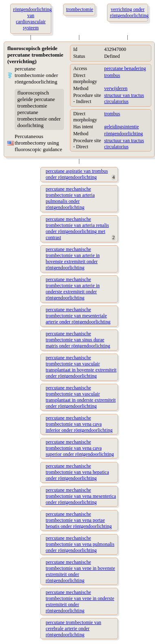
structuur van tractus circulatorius (124, 98)
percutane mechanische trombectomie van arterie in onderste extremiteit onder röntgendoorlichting (73, 289)
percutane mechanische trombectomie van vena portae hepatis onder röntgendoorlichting (79, 520)
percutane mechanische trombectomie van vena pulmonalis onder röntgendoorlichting (80, 544)
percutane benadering (125, 68)
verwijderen (116, 88)
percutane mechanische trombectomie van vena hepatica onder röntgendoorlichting (77, 472)
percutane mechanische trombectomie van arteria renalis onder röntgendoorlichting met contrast (77, 228)
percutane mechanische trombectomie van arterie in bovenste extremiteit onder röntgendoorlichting (73, 258)
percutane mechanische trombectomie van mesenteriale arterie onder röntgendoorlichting (78, 316)
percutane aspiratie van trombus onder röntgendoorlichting (77, 174)
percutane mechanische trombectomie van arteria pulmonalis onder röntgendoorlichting (70, 198)
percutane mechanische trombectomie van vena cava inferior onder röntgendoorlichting (79, 424)
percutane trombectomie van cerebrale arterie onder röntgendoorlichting (73, 629)
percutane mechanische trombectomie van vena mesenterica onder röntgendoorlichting (81, 496)
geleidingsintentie (121, 127)
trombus (112, 75)
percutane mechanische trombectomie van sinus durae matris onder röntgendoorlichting (78, 340)
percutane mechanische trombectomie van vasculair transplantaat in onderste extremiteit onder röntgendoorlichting (81, 397)
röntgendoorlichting (123, 134)
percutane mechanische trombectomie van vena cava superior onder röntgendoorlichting (80, 448)
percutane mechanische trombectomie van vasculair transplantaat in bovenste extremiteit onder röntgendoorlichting (81, 367)
